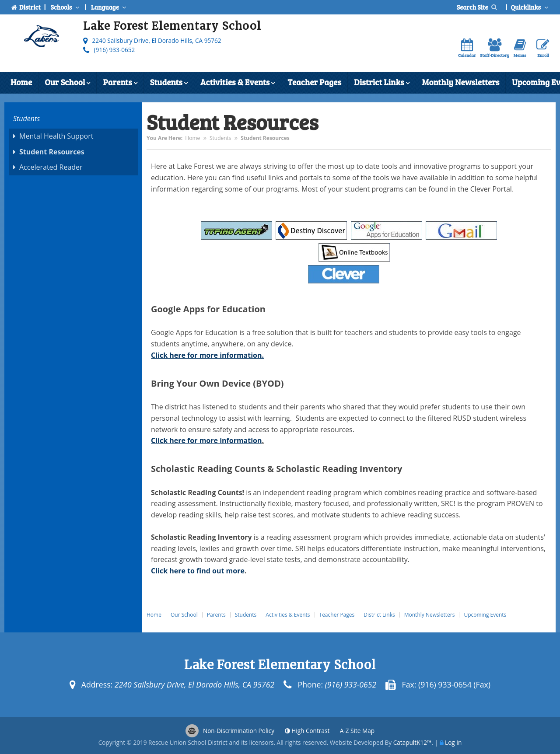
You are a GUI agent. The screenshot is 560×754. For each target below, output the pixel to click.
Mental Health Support (56, 136)
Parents (120, 83)
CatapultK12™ (413, 742)
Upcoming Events (485, 615)
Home (21, 82)
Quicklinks (530, 7)
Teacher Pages (314, 82)
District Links (381, 83)
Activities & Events (238, 83)
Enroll (543, 48)
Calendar (467, 48)
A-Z (357, 731)
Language (109, 7)
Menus (520, 48)
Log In (453, 742)
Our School (67, 83)
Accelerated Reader (51, 167)
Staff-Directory (495, 48)
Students (169, 83)
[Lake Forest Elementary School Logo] (42, 38)
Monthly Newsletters (461, 82)
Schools (66, 7)
